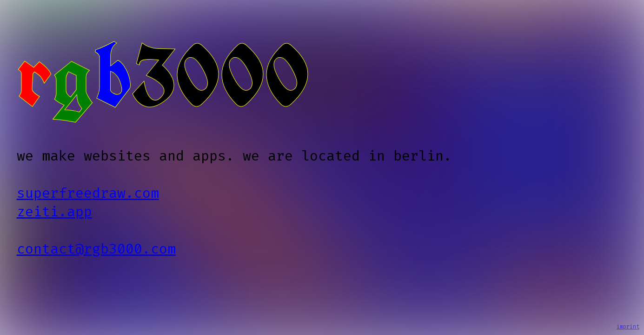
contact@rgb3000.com (96, 249)
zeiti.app (54, 212)
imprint (628, 327)
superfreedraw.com (88, 193)
